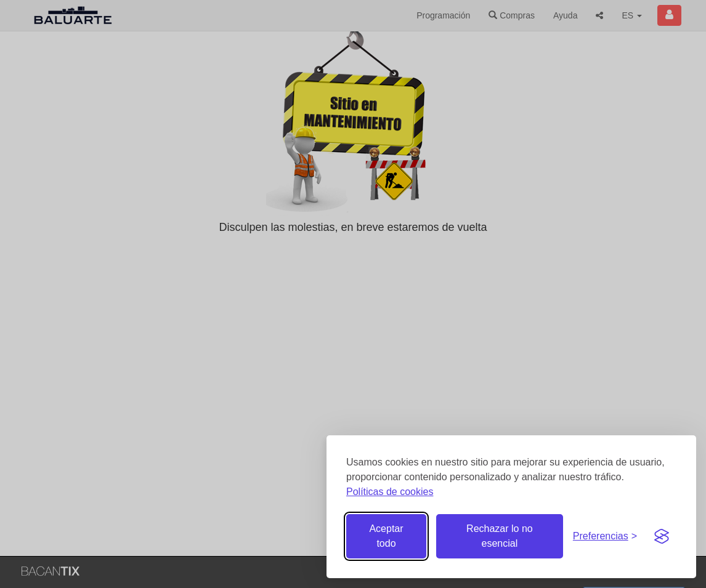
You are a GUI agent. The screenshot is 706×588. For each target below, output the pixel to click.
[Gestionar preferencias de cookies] (605, 537)
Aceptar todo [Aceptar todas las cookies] (386, 536)
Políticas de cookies (390, 492)
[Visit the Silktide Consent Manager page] (662, 536)
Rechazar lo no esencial (500, 536)
